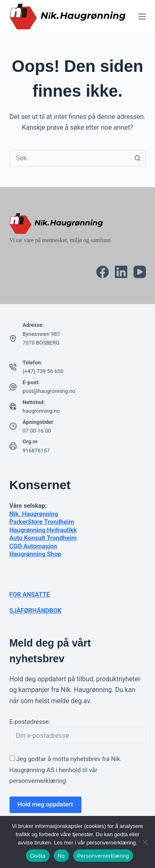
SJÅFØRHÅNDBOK (36, 611)
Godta (38, 856)
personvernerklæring (38, 781)
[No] (145, 842)
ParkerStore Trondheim (42, 522)
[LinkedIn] (121, 272)
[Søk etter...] (69, 158)
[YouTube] (140, 272)
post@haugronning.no (49, 391)
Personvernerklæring (103, 856)
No (61, 856)
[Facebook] (103, 272)
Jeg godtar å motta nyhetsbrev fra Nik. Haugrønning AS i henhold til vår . (66, 770)
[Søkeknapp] (138, 158)
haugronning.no (41, 411)
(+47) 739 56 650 (43, 371)
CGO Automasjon (33, 546)
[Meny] (142, 17)
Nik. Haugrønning (34, 514)
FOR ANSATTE (30, 595)
